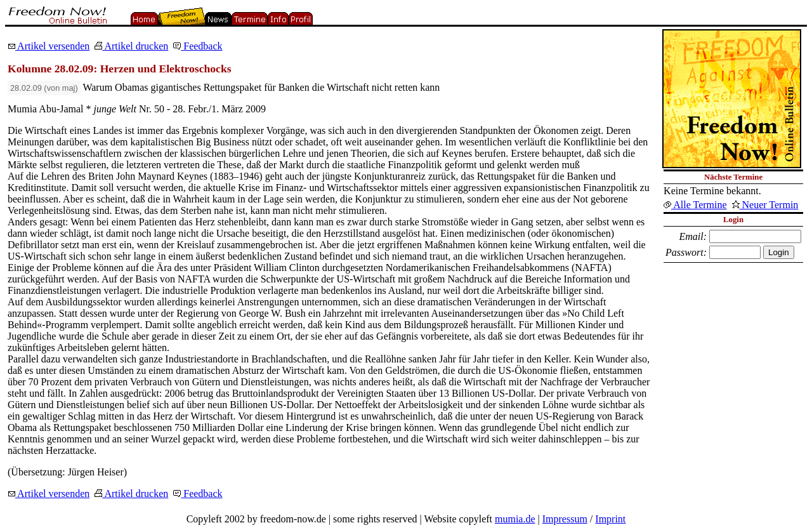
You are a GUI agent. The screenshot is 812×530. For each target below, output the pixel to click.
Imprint (610, 519)
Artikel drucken (131, 46)
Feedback (198, 46)
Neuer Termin (765, 205)
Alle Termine (695, 205)
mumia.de (515, 519)
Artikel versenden (49, 46)
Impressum (565, 519)
